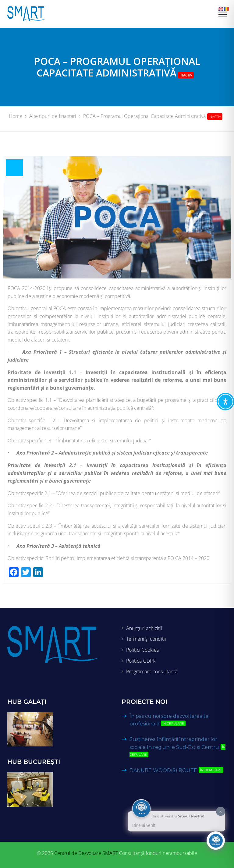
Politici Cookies (142, 650)
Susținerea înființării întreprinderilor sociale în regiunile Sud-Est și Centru (177, 747)
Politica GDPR (141, 661)
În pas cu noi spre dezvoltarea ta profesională (169, 720)
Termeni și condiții (146, 639)
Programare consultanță (152, 671)
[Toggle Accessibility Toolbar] (225, 402)
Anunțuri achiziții (144, 628)
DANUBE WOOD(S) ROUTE (178, 770)
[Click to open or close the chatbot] (216, 841)
